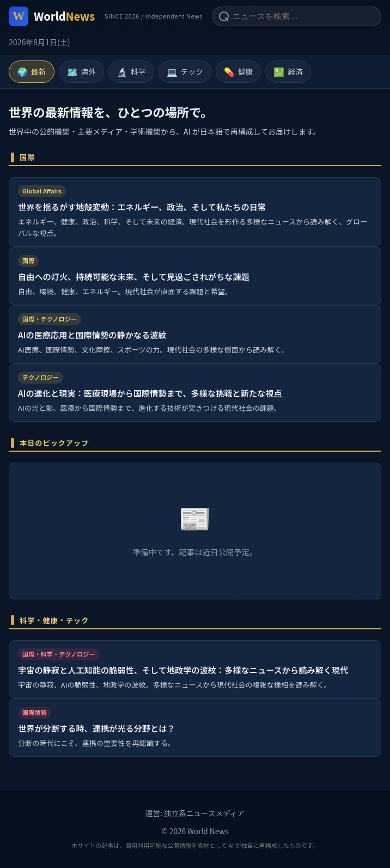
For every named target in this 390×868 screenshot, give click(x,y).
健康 (239, 72)
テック (185, 72)
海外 (82, 72)
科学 (131, 72)
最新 (32, 72)
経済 (288, 72)
